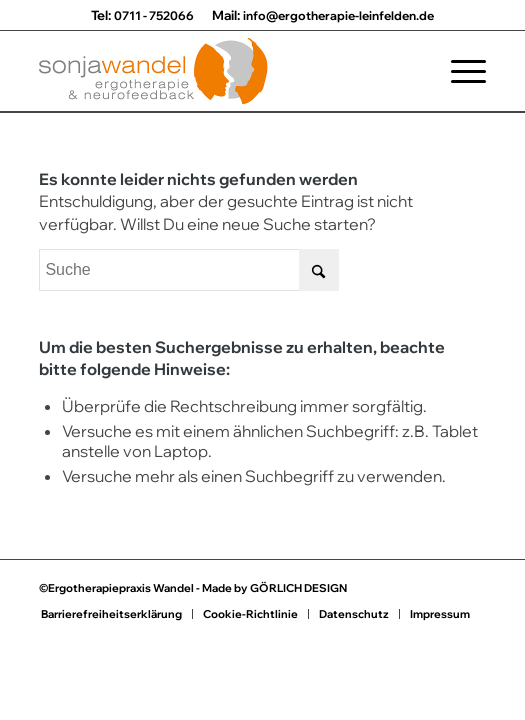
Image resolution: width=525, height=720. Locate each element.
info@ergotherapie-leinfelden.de (338, 15)
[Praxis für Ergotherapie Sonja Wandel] (217, 71)
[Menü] (458, 71)
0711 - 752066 (154, 15)
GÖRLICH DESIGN (298, 588)
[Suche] (189, 270)
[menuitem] (458, 71)
